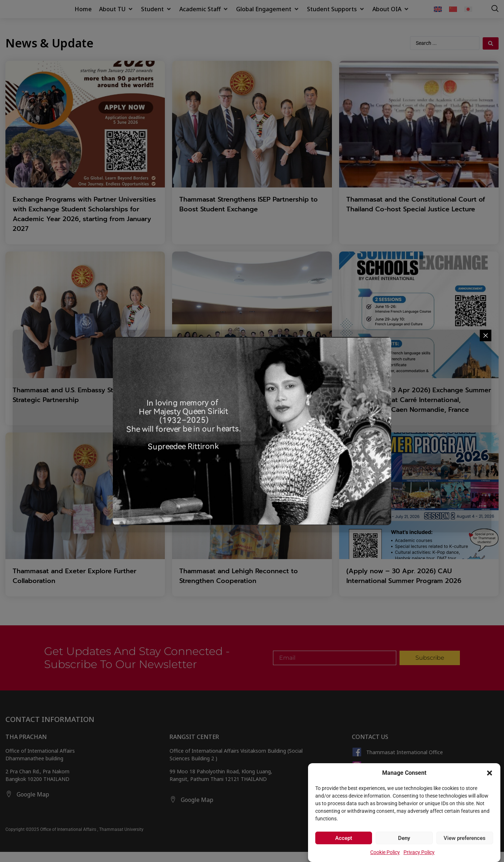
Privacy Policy (419, 852)
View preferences (465, 838)
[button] (490, 769)
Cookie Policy (385, 852)
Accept (344, 838)
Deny (404, 838)
